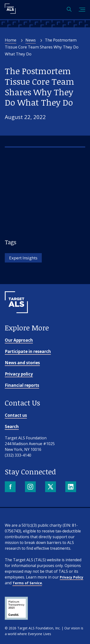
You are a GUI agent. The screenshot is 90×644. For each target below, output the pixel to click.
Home (11, 40)
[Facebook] (11, 487)
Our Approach (19, 340)
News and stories (22, 363)
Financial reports (22, 385)
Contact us (16, 415)
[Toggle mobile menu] (82, 10)
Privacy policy (19, 374)
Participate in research (28, 351)
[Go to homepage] (16, 321)
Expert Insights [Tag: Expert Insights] (23, 258)
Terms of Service (27, 583)
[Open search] (69, 10)
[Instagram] (31, 487)
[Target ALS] (10, 12)
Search (12, 426)
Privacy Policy (72, 577)
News (31, 40)
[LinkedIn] (71, 487)
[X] (51, 487)
